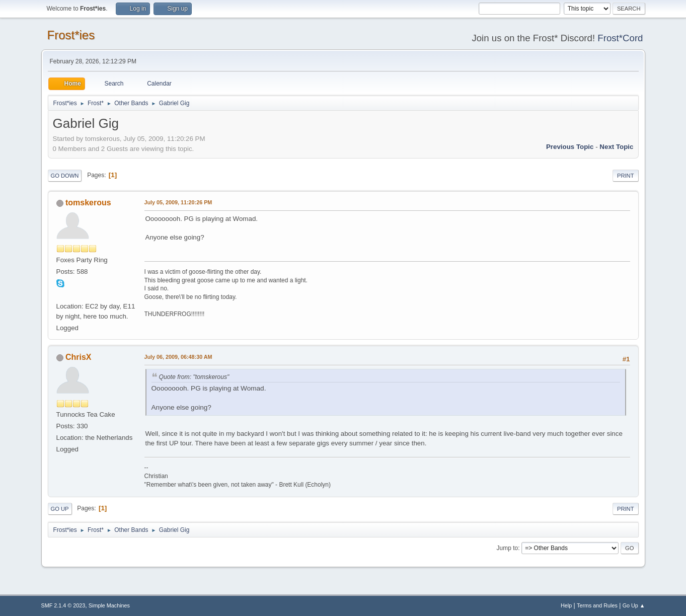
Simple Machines (109, 605)
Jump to (508, 548)
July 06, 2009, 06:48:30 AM (178, 357)
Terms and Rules (597, 605)
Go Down (65, 176)
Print (626, 176)
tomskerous (88, 203)
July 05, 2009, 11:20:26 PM (178, 202)
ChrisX (79, 357)
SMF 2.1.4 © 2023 (63, 605)
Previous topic (570, 147)
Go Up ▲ (634, 605)
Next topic (616, 147)
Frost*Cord (620, 38)
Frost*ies (71, 35)
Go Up (60, 509)
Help (566, 605)
